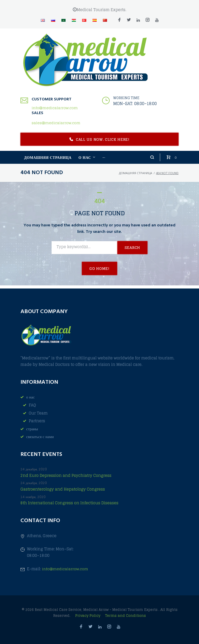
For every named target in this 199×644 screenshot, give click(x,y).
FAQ (32, 405)
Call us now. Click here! (99, 142)
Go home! (99, 272)
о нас (30, 397)
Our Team (38, 413)
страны (32, 429)
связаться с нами (40, 437)
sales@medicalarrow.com (56, 126)
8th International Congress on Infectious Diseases (69, 503)
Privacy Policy (88, 616)
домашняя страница (136, 176)
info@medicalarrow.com (55, 111)
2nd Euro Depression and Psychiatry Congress (66, 476)
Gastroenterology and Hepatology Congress (63, 489)
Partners (37, 421)
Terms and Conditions (126, 616)
